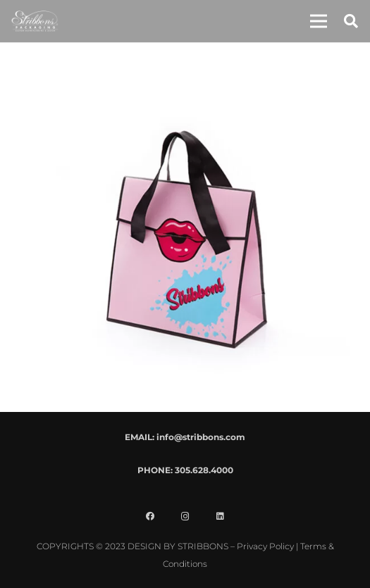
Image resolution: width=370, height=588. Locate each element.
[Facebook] (150, 516)
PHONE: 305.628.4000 (185, 470)
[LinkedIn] (221, 516)
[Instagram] (185, 516)
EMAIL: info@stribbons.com (185, 437)
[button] (319, 21)
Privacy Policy (265, 546)
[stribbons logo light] (35, 21)
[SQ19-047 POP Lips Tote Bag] (185, 67)
